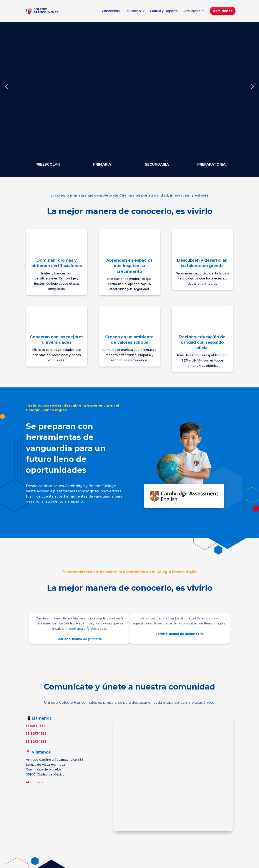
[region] (129, 87)
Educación (133, 11)
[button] (7, 87)
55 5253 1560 (36, 726)
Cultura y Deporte (164, 11)
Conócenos (111, 11)
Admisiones (223, 11)
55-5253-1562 (36, 733)
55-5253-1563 (36, 742)
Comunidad (191, 11)
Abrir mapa (35, 782)
